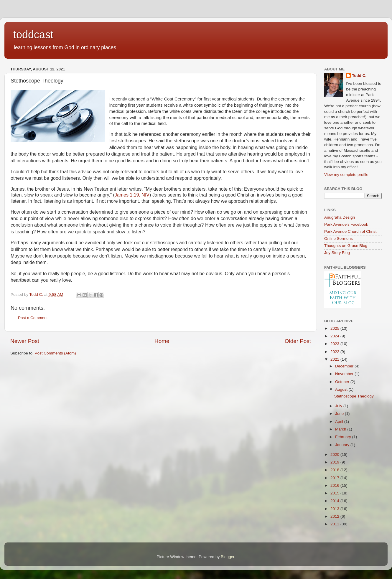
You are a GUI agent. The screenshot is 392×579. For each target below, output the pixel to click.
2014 (335, 501)
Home (162, 341)
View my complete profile (346, 175)
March (341, 429)
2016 (335, 485)
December (345, 366)
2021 (335, 359)
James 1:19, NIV (132, 195)
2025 (335, 328)
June (340, 414)
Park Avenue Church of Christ (350, 231)
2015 (335, 493)
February (344, 437)
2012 (335, 516)
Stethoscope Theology (354, 396)
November (345, 374)
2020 (335, 455)
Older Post (298, 341)
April (340, 422)
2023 (335, 344)
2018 (335, 470)
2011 (335, 524)
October (343, 382)
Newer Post (25, 341)
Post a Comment (33, 318)
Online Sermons (339, 239)
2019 (335, 462)
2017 (335, 478)
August (342, 389)
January (343, 445)
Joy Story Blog (337, 253)
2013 (335, 509)
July (339, 406)
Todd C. (359, 76)
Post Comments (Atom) (55, 353)
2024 (335, 336)
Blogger (228, 557)
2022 (335, 352)
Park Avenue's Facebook (346, 224)
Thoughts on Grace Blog (346, 246)
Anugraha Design (340, 217)
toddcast (33, 35)
